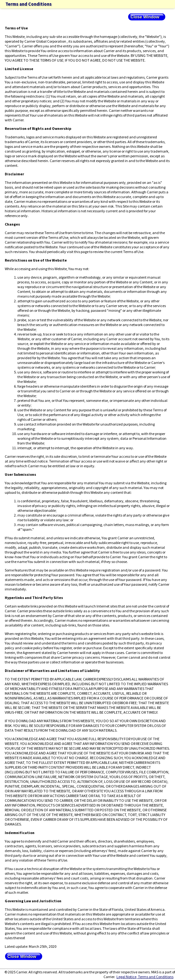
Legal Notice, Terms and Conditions (145, 977)
